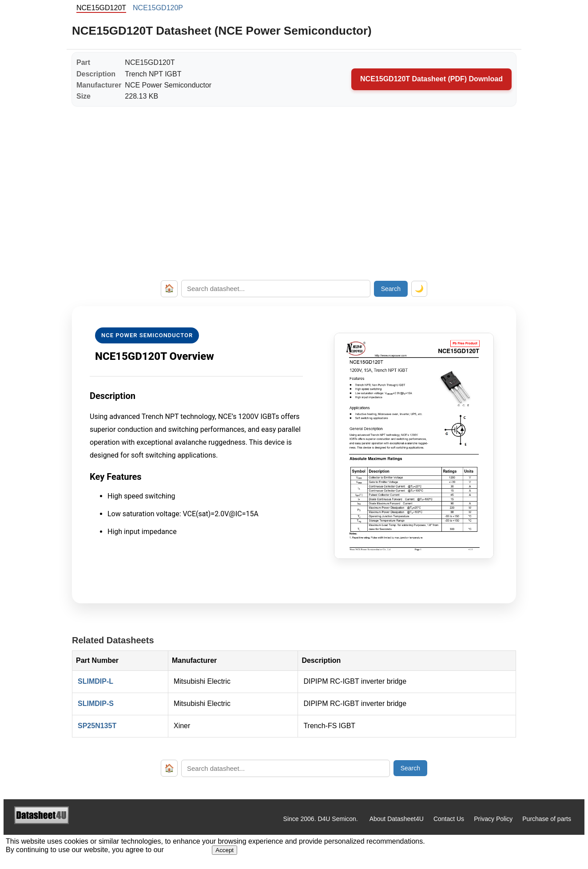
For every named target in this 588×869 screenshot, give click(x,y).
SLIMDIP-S (96, 704)
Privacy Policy (493, 819)
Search (391, 289)
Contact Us (449, 819)
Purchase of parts (547, 819)
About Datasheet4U (397, 819)
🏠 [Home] (169, 288)
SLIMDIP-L (95, 681)
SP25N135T (97, 726)
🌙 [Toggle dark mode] (419, 289)
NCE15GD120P (158, 8)
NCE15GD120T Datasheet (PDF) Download (431, 79)
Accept (224, 850)
